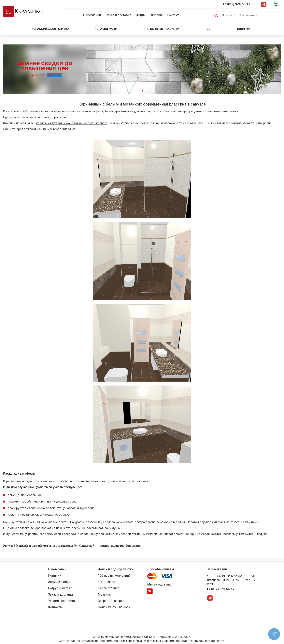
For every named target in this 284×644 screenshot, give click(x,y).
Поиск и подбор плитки (116, 569)
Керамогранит (107, 29)
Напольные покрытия (163, 29)
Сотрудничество (60, 588)
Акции (141, 15)
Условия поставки (61, 601)
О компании (92, 15)
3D (209, 29)
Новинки (243, 29)
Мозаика (104, 594)
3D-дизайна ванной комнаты (34, 546)
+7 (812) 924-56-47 (236, 4)
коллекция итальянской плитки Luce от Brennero (72, 123)
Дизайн (156, 15)
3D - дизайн (106, 582)
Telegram (264, 4)
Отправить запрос (111, 601)
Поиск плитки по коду (114, 607)
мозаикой (150, 534)
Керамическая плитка (50, 29)
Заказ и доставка (119, 15)
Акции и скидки (60, 582)
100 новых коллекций (114, 576)
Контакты (174, 15)
